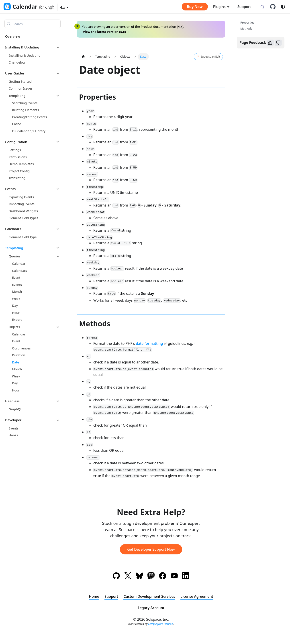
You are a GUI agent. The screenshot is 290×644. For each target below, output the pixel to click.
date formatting (149, 343)
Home (94, 596)
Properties (247, 22)
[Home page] (83, 57)
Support (244, 7)
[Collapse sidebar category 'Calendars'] (58, 229)
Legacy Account (151, 608)
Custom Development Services (149, 596)
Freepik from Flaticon (161, 624)
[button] (64, 7)
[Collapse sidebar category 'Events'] (58, 189)
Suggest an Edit (208, 57)
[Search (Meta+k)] (262, 7)
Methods (246, 28)
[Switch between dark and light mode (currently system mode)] (283, 7)
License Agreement (197, 596)
